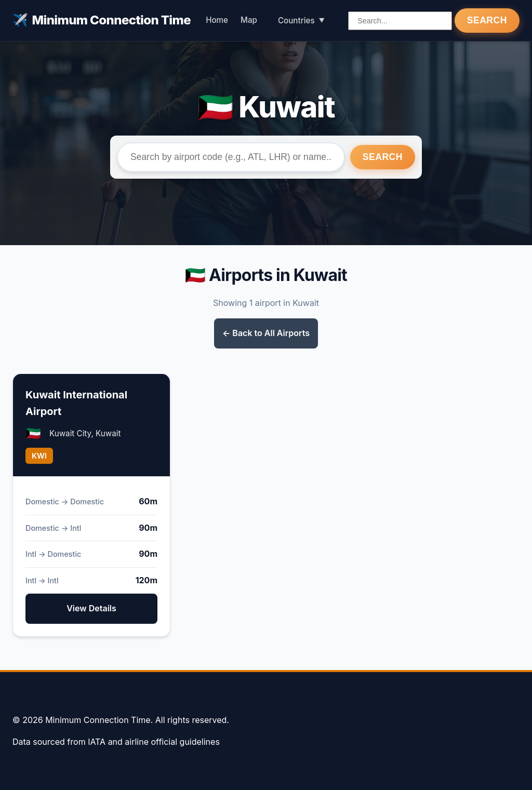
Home (217, 20)
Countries (296, 21)
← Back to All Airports (266, 333)
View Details (91, 608)
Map (249, 20)
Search (487, 20)
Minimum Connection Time (102, 20)
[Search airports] (400, 21)
